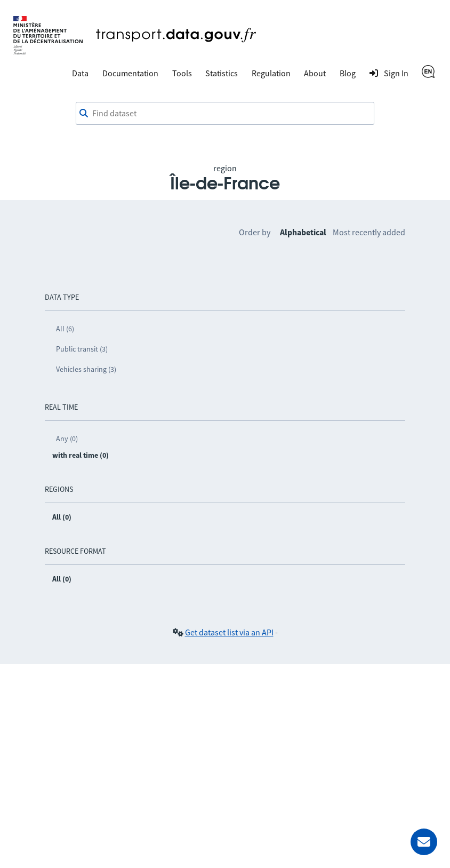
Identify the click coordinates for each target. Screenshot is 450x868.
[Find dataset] (225, 114)
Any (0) (67, 439)
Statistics (222, 73)
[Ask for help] (424, 842)
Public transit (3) (82, 349)
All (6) (65, 329)
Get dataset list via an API (229, 632)
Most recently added (369, 232)
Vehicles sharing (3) (86, 369)
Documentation (130, 73)
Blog (348, 73)
